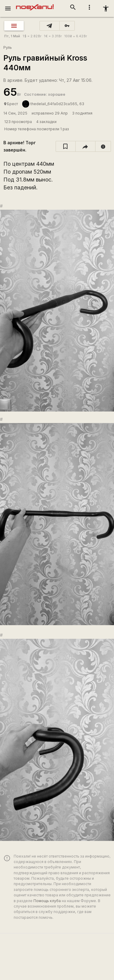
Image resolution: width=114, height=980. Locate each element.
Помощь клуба (47, 901)
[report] (103, 146)
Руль (8, 47)
